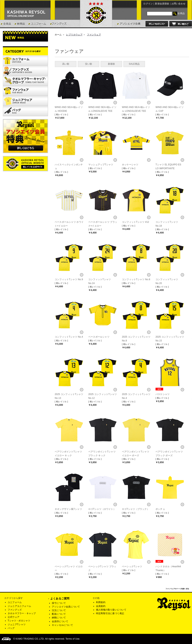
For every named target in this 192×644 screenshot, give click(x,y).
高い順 (66, 64)
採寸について (59, 603)
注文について (59, 610)
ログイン (148, 4)
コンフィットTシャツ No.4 (69, 337)
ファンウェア (94, 35)
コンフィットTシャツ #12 (136, 222)
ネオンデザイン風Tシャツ (68, 509)
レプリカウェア (74, 35)
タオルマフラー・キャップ (22, 613)
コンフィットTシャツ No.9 (69, 279)
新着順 (111, 64)
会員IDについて (60, 621)
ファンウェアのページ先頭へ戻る (177, 589)
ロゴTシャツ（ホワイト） (102, 509)
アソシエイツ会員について (66, 607)
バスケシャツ (163, 394)
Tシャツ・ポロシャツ (19, 621)
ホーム (58, 35)
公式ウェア (14, 617)
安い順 (89, 64)
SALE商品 (134, 64)
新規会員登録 (162, 4)
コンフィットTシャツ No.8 (136, 279)
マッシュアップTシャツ (101, 165)
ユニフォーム (15, 602)
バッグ (11, 628)
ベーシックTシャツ (132, 566)
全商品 (181, 13)
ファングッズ (15, 610)
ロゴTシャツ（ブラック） (136, 509)
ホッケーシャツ (130, 165)
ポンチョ (160, 509)
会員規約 (101, 606)
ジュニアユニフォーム (19, 606)
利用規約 (101, 602)
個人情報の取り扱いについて (111, 610)
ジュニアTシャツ (17, 624)
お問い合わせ (178, 4)
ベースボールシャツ (99, 337)
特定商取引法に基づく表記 (110, 613)
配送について (59, 614)
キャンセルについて (62, 625)
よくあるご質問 (60, 598)
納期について (59, 618)
